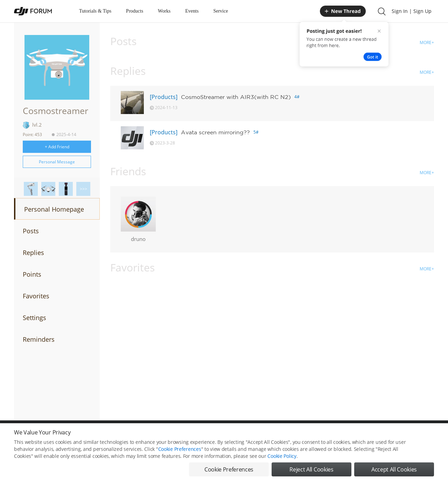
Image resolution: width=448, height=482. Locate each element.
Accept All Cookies (394, 469)
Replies (33, 253)
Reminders (39, 339)
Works (164, 11)
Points (32, 274)
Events (192, 11)
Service (220, 11)
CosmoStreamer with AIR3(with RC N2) (236, 97)
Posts (31, 231)
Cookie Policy (282, 456)
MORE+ (427, 42)
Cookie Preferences (180, 449)
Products (135, 11)
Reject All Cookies (311, 469)
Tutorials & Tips (95, 11)
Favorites (36, 296)
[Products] (164, 97)
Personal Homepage (54, 209)
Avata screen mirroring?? (215, 132)
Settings (34, 318)
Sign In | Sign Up (412, 11)
